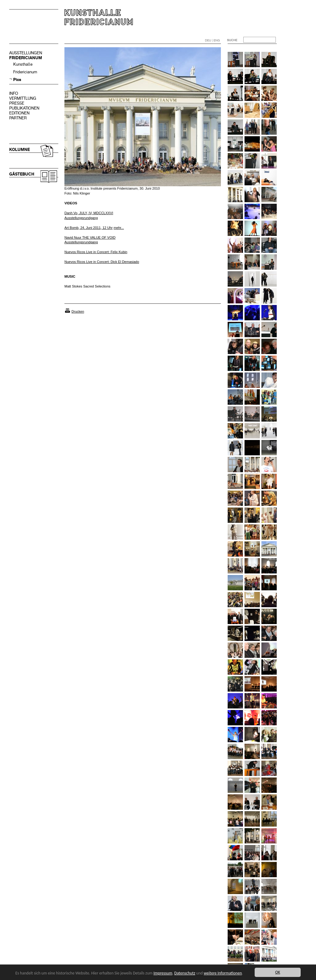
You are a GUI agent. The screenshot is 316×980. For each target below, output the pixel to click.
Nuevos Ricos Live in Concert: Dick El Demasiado (102, 262)
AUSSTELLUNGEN (26, 53)
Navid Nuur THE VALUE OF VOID (90, 237)
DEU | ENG (212, 40)
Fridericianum (25, 72)
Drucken (78, 311)
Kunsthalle (23, 64)
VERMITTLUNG (23, 98)
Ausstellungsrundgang (81, 242)
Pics (17, 80)
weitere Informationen (223, 973)
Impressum (163, 973)
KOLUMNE (19, 150)
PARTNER (18, 118)
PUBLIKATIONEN (24, 108)
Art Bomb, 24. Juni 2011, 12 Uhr (89, 228)
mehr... (119, 228)
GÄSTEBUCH (22, 174)
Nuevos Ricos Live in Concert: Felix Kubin (96, 252)
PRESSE (17, 103)
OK (278, 972)
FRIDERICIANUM (26, 58)
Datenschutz (185, 973)
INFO (14, 93)
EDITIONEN (19, 113)
